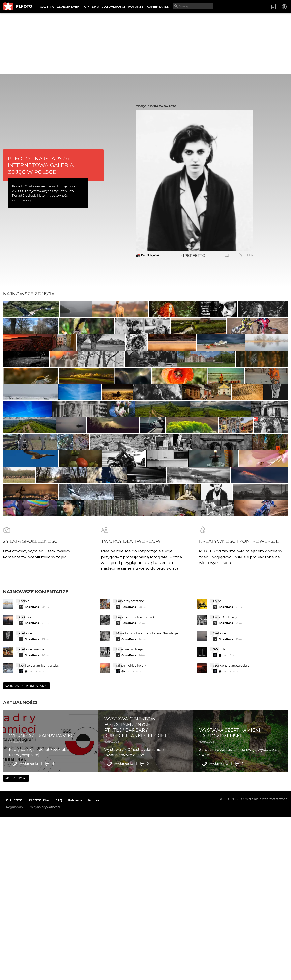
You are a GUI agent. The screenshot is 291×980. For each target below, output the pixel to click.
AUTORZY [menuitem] (136, 7)
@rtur (223, 869)
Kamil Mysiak (150, 255)
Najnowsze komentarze (36, 805)
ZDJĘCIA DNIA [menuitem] (68, 7)
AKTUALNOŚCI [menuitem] (114, 7)
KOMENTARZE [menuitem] (157, 7)
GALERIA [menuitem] (47, 7)
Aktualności (20, 916)
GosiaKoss (32, 821)
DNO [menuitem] (96, 7)
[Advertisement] (146, 43)
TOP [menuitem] (85, 7)
